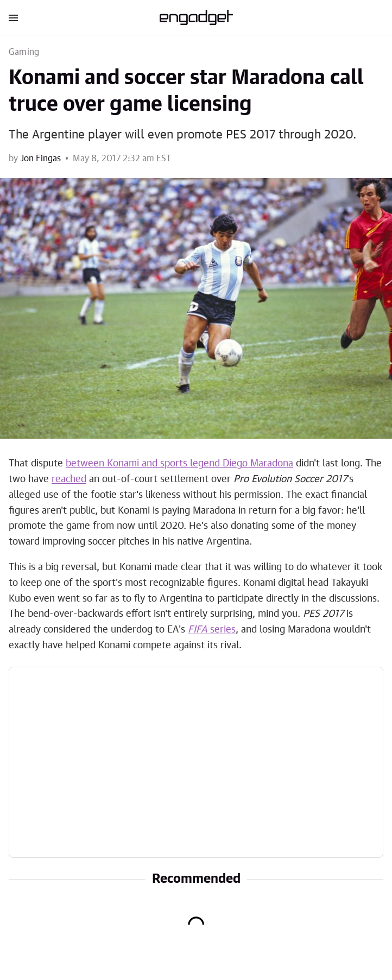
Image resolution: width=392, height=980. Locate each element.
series (212, 630)
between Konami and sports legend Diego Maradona (179, 464)
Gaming (24, 52)
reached (69, 479)
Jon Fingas (40, 159)
